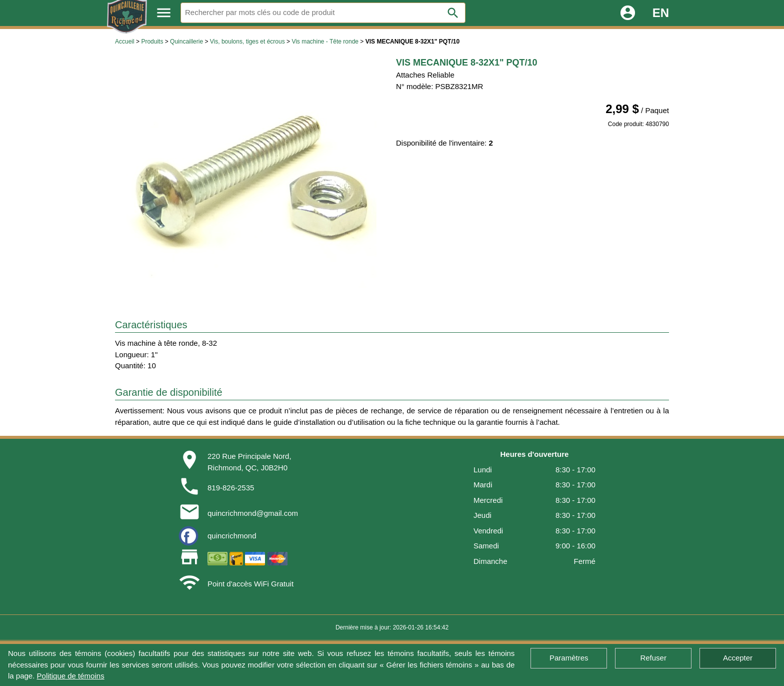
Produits (152, 42)
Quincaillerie (186, 42)
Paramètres (569, 658)
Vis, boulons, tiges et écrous (247, 42)
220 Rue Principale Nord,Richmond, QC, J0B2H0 (249, 462)
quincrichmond (232, 536)
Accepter (738, 658)
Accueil (125, 42)
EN (661, 13)
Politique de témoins (71, 676)
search (453, 13)
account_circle (628, 13)
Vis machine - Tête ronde (325, 42)
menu (164, 13)
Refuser (653, 658)
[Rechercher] (323, 13)
